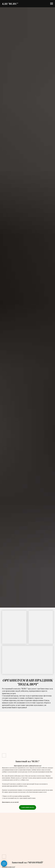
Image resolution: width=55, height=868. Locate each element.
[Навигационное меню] (52, 4)
